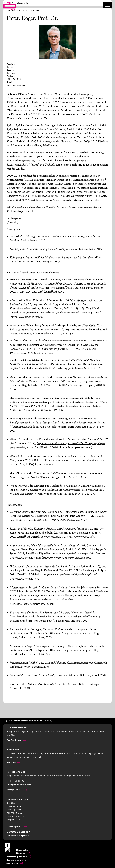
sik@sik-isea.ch (14, 820)
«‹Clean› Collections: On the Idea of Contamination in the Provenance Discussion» (56, 341)
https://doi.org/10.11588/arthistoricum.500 (66, 558)
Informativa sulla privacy (19, 860)
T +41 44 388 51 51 (15, 816)
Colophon (23, 853)
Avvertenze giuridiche (18, 857)
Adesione (13, 762)
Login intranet (14, 863)
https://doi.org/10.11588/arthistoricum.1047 (69, 537)
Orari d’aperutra (17, 826)
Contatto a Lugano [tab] (18, 835)
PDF (60, 292)
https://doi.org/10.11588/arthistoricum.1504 (62, 520)
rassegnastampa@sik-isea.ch (20, 784)
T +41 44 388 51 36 (15, 781)
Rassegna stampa (17, 790)
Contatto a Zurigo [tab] (17, 799)
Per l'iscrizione (16, 740)
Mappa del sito (25, 850)
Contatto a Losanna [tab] (18, 832)
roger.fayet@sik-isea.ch (17, 85)
